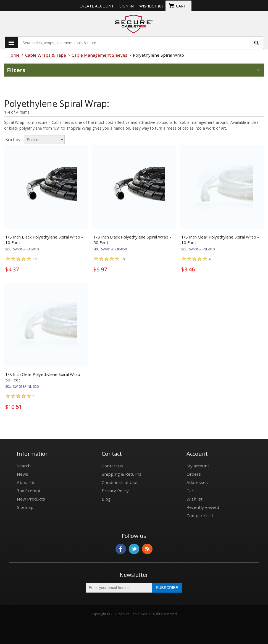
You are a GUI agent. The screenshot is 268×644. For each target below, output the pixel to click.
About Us (26, 482)
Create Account (97, 6)
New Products (31, 499)
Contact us (112, 466)
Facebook (121, 549)
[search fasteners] (256, 43)
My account (198, 466)
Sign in (127, 6)
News (23, 474)
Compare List (200, 515)
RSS (147, 549)
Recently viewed (203, 507)
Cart (191, 491)
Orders (194, 474)
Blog (106, 499)
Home (14, 55)
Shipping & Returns (122, 474)
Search (24, 466)
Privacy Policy (115, 491)
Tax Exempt (29, 491)
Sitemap (25, 507)
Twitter (134, 549)
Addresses (197, 482)
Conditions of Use (119, 482)
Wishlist (195, 499)
